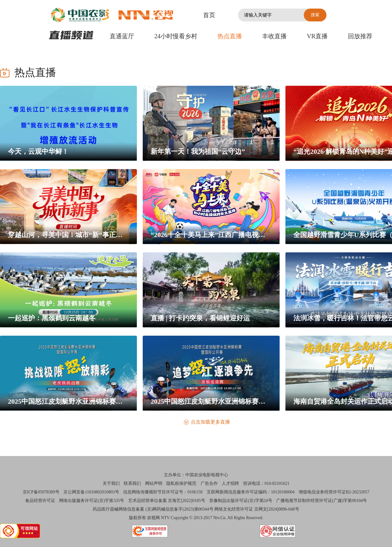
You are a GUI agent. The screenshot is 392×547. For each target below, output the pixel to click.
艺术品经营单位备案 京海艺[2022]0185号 (167, 501)
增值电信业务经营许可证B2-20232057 (334, 492)
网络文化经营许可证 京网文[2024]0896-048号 (257, 509)
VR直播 (317, 36)
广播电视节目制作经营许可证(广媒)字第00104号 (322, 501)
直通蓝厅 (122, 36)
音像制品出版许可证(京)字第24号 (241, 501)
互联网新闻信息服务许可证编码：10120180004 (251, 492)
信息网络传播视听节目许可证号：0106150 (163, 492)
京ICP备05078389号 (41, 492)
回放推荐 (360, 36)
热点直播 (230, 36)
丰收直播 (274, 36)
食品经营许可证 (40, 501)
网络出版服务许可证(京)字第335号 (92, 501)
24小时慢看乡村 (176, 36)
